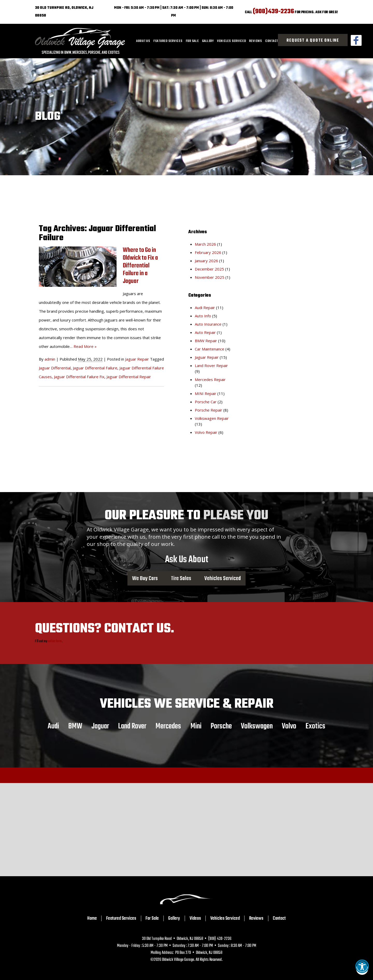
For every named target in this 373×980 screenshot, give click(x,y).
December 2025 (209, 269)
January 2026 (206, 261)
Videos (195, 918)
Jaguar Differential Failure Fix (79, 377)
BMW (75, 726)
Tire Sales (181, 578)
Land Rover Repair (211, 365)
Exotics (315, 726)
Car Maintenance (210, 349)
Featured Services (168, 41)
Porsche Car (206, 402)
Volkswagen (257, 726)
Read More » (85, 346)
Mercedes (168, 726)
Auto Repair (205, 332)
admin (50, 359)
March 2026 (205, 244)
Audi (53, 726)
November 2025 (210, 277)
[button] (362, 969)
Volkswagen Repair (212, 418)
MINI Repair (206, 393)
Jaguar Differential (55, 368)
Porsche (221, 726)
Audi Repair (205, 308)
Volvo (289, 726)
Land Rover (132, 726)
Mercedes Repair (210, 379)
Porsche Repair (209, 410)
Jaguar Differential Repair (129, 377)
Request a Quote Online (313, 41)
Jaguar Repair (137, 359)
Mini (196, 726)
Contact (272, 41)
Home (92, 918)
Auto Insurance (208, 324)
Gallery (208, 41)
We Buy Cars (145, 578)
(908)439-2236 (273, 12)
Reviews (256, 41)
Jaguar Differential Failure (95, 368)
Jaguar (100, 726)
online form (55, 641)
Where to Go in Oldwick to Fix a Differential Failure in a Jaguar (140, 266)
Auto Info (203, 316)
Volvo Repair (206, 432)
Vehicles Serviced (232, 41)
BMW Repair (206, 341)
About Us (143, 41)
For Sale (192, 41)
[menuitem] (143, 41)
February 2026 (208, 252)
